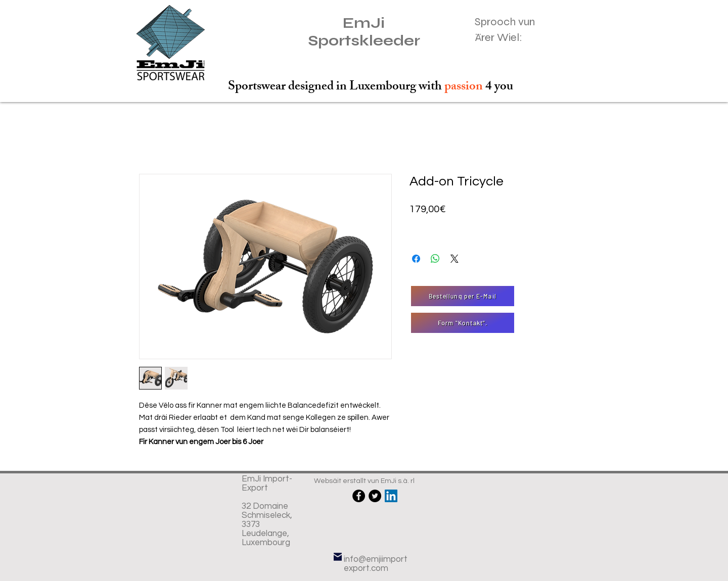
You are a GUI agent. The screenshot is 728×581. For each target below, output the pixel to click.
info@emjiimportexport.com (376, 564)
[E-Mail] (338, 557)
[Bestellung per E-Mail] (463, 296)
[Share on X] (454, 259)
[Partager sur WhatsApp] (435, 259)
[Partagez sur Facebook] (416, 259)
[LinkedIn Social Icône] (391, 496)
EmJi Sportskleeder (364, 32)
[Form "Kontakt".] (463, 323)
